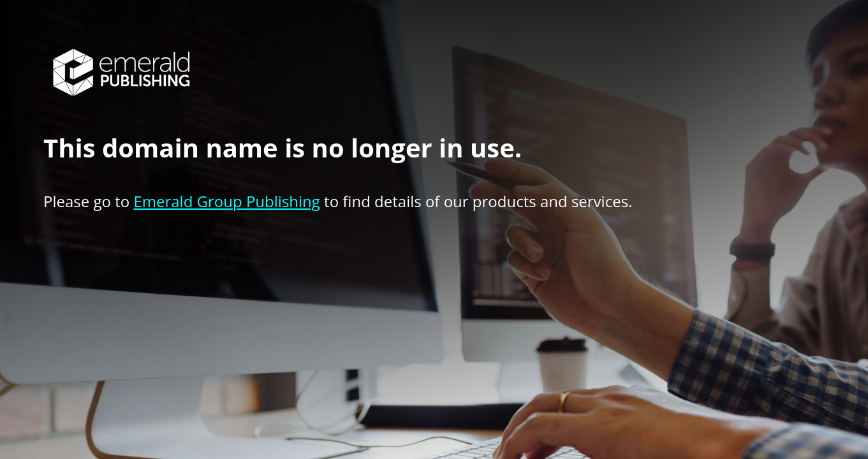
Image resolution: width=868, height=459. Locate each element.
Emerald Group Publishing (226, 201)
